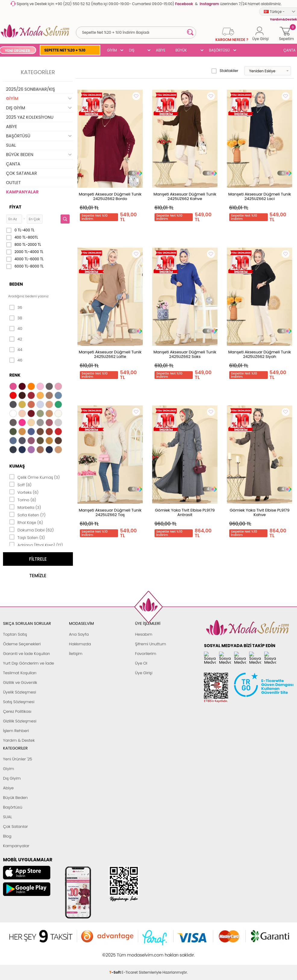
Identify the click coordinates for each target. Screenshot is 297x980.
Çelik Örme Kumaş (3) (34, 477)
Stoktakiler (225, 71)
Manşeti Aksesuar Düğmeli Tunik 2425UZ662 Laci (260, 196)
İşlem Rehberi (16, 731)
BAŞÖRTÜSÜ (219, 50)
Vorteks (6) (24, 492)
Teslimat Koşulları (20, 673)
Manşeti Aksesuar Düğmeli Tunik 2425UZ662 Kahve (185, 196)
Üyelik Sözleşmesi (20, 692)
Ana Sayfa (79, 634)
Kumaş (17, 466)
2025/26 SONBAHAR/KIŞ (30, 89)
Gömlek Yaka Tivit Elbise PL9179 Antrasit (185, 512)
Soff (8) (20, 484)
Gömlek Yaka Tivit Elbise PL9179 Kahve (260, 512)
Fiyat (15, 207)
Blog (7, 836)
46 (16, 360)
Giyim (9, 769)
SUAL (11, 145)
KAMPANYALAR (22, 192)
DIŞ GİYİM (134, 51)
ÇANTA (13, 164)
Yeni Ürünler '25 (18, 759)
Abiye (8, 788)
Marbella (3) (25, 507)
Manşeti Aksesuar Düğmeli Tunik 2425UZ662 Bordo (110, 196)
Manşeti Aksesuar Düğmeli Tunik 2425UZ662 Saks (185, 354)
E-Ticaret (130, 952)
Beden (16, 284)
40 (16, 329)
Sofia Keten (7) (27, 515)
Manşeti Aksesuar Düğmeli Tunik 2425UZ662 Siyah (260, 354)
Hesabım (144, 634)
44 (16, 350)
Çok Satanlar (15, 827)
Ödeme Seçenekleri (22, 644)
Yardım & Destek (19, 740)
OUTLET (13, 183)
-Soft (116, 952)
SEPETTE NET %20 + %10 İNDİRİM (65, 51)
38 (16, 318)
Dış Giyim (12, 778)
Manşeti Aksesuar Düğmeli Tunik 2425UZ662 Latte (110, 354)
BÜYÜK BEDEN (181, 51)
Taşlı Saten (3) (27, 537)
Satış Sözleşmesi (19, 702)
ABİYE (161, 50)
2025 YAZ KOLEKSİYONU (30, 117)
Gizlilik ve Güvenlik (20, 683)
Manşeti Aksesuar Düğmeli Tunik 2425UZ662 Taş (110, 512)
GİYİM (112, 50)
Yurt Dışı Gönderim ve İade (28, 663)
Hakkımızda (80, 644)
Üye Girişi (144, 673)
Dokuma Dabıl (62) (31, 530)
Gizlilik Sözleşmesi (20, 721)
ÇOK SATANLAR (21, 173)
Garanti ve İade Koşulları (27, 654)
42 (16, 339)
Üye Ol (141, 663)
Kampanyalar (16, 846)
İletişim (76, 654)
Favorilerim (145, 654)
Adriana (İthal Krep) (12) (36, 545)
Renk (15, 375)
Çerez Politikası (17, 711)
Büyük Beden (15, 798)
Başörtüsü (13, 807)
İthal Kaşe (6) (26, 522)
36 (16, 308)
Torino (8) (23, 499)
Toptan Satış (15, 634)
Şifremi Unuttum (150, 644)
